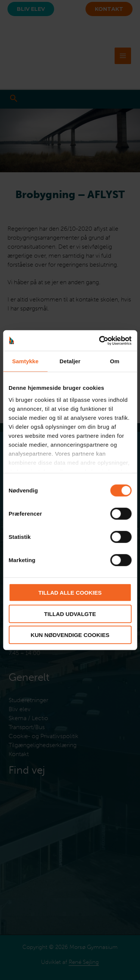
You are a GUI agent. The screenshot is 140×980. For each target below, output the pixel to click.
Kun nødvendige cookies (70, 635)
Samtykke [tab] (25, 361)
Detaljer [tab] (70, 361)
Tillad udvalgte (70, 614)
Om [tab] (115, 361)
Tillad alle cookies (70, 593)
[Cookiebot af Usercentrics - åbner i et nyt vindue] (100, 340)
